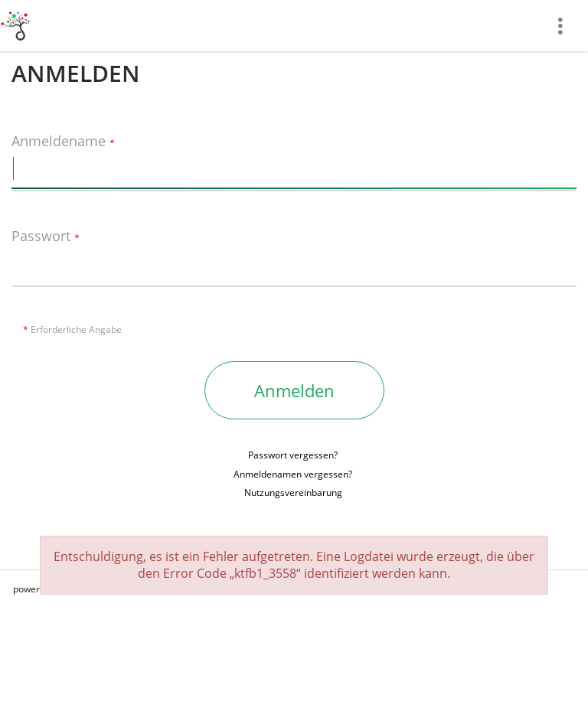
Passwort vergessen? (293, 455)
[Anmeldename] (294, 168)
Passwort (46, 236)
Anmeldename (63, 142)
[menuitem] (566, 26)
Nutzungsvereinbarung (293, 492)
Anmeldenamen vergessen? (293, 474)
